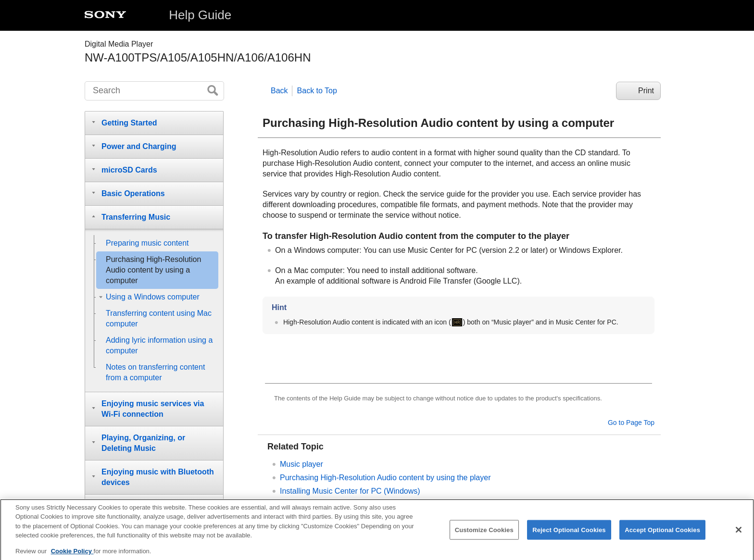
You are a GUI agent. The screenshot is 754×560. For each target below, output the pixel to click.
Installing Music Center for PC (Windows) (350, 491)
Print (646, 91)
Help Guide (200, 15)
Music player (302, 464)
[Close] (739, 535)
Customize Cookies (484, 535)
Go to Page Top (631, 423)
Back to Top (317, 91)
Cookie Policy (72, 556)
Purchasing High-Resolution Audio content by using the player (385, 478)
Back (279, 91)
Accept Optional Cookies (662, 535)
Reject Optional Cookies (569, 535)
